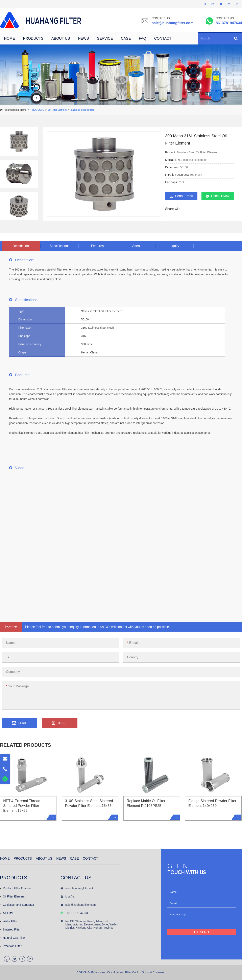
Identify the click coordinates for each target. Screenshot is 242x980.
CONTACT (163, 38)
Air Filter (7, 913)
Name (10, 643)
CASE (126, 38)
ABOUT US (61, 38)
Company (13, 672)
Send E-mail (181, 196)
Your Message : (18, 686)
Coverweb (159, 972)
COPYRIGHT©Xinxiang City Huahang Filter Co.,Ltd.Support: (115, 972)
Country (133, 657)
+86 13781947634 (77, 913)
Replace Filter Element (16, 888)
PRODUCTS (33, 38)
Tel (8, 657)
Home (23, 110)
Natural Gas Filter (13, 938)
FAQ (142, 38)
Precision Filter (11, 946)
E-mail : (134, 643)
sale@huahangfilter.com (173, 23)
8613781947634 (229, 23)
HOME (9, 38)
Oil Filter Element (57, 110)
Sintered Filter (10, 929)
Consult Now (218, 196)
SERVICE (105, 38)
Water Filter (9, 921)
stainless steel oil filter (82, 110)
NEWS (83, 38)
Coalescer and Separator (17, 905)
